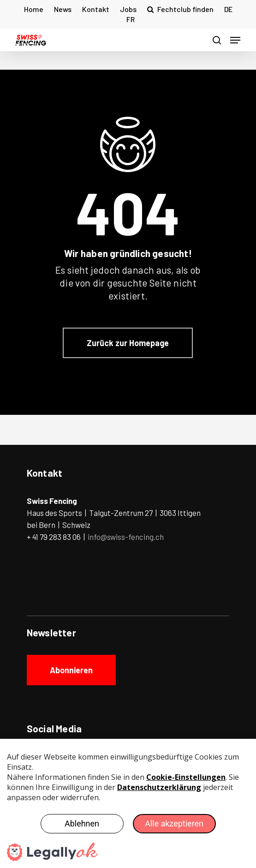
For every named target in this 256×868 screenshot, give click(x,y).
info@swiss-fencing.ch (126, 537)
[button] (235, 40)
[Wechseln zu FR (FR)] (131, 19)
